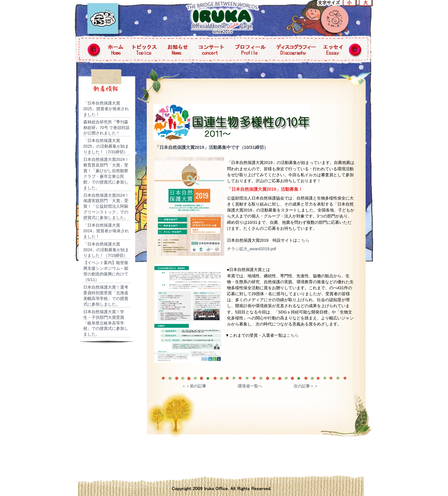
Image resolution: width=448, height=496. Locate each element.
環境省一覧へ (250, 386)
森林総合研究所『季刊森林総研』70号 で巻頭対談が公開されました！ (107, 128)
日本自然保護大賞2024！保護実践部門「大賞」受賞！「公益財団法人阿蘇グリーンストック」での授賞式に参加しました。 (106, 207)
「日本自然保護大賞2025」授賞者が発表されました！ (106, 109)
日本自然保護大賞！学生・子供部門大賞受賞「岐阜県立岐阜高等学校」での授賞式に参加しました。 (106, 323)
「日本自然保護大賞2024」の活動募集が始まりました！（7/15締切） (106, 250)
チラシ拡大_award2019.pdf (252, 249)
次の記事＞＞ (306, 386)
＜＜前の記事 (194, 386)
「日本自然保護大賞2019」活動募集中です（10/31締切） (212, 147)
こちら (303, 240)
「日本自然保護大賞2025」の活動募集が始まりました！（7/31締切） (106, 146)
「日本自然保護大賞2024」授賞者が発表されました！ (106, 231)
